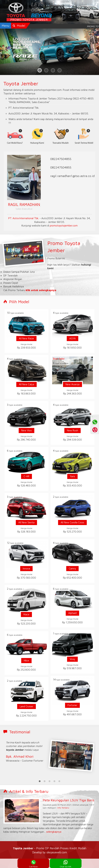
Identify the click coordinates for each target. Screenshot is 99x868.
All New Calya (26, 384)
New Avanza (73, 384)
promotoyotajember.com (64, 226)
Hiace (26, 614)
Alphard (72, 613)
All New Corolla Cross (72, 522)
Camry (72, 568)
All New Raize (26, 338)
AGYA (73, 338)
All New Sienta (26, 522)
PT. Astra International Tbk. (24, 218)
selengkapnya (54, 832)
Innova (26, 568)
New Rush (73, 430)
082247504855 (61, 159)
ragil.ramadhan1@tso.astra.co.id (72, 176)
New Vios (26, 430)
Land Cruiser (26, 706)
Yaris (72, 476)
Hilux (26, 660)
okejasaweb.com (57, 852)
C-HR (26, 476)
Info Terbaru (63, 808)
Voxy (72, 659)
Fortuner (72, 705)
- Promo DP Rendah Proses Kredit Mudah (50, 848)
